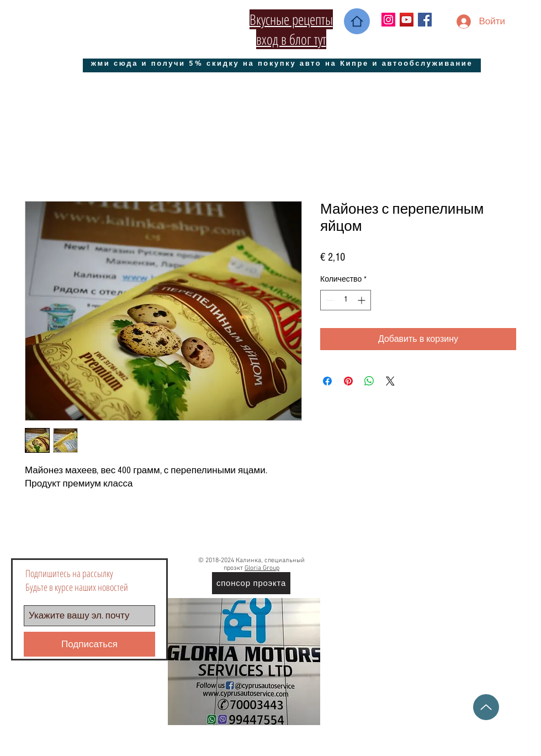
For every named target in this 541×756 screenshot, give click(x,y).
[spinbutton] (346, 300)
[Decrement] (329, 300)
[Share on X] (390, 381)
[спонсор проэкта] (251, 583)
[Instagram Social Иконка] (388, 20)
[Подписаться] (89, 644)
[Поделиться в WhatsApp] (369, 381)
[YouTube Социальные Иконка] (407, 20)
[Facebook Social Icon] (425, 20)
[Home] (357, 21)
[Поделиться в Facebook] (327, 381)
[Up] (486, 707)
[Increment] (362, 300)
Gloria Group (262, 568)
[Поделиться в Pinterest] (348, 381)
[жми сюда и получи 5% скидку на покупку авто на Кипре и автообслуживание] (282, 63)
